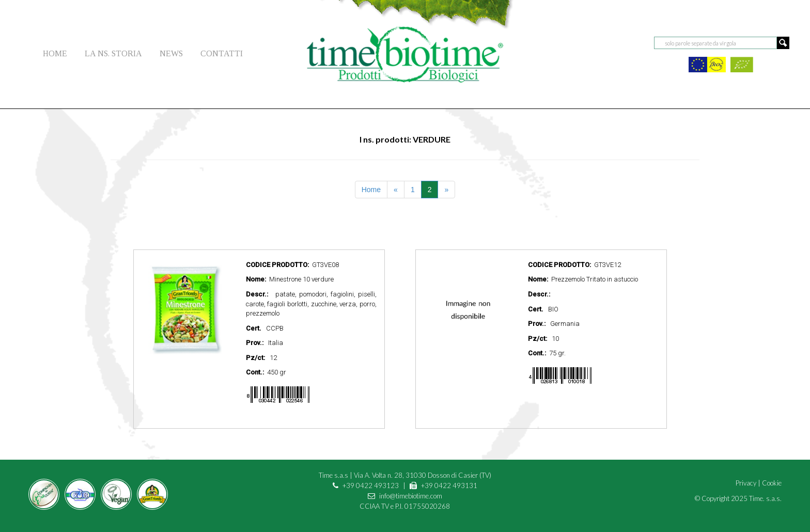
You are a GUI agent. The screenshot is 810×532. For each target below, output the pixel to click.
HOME (55, 53)
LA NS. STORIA (113, 53)
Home (371, 190)
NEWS (171, 53)
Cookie (772, 483)
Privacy (746, 483)
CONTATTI (222, 53)
